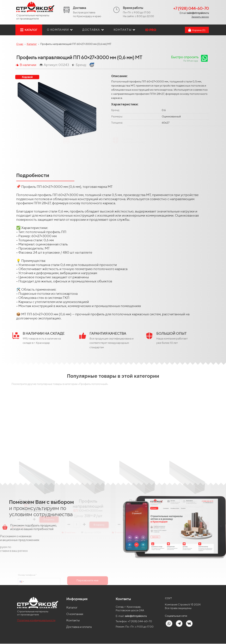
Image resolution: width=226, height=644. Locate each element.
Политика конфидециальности (36, 620)
